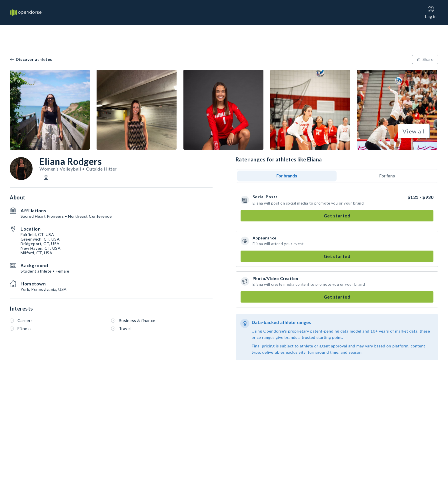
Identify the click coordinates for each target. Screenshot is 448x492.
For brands (287, 176)
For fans (387, 176)
